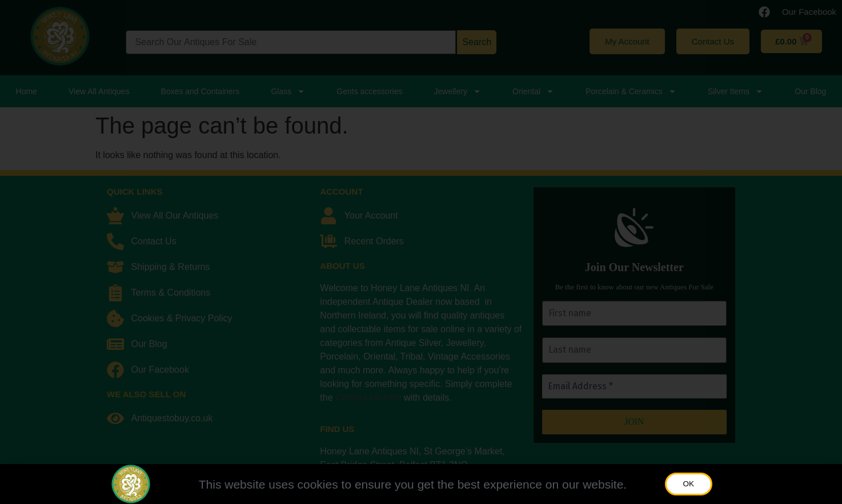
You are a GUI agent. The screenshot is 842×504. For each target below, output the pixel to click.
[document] (421, 252)
